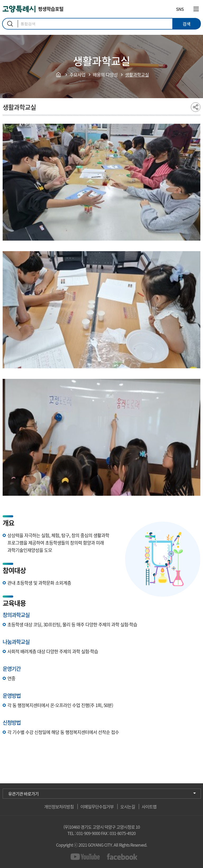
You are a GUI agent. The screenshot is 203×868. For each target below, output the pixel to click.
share (196, 107)
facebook (122, 857)
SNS (180, 9)
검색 (10, 24)
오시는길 (128, 807)
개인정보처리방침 (59, 807)
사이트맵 (149, 807)
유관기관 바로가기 (23, 794)
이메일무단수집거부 (97, 807)
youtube (86, 857)
